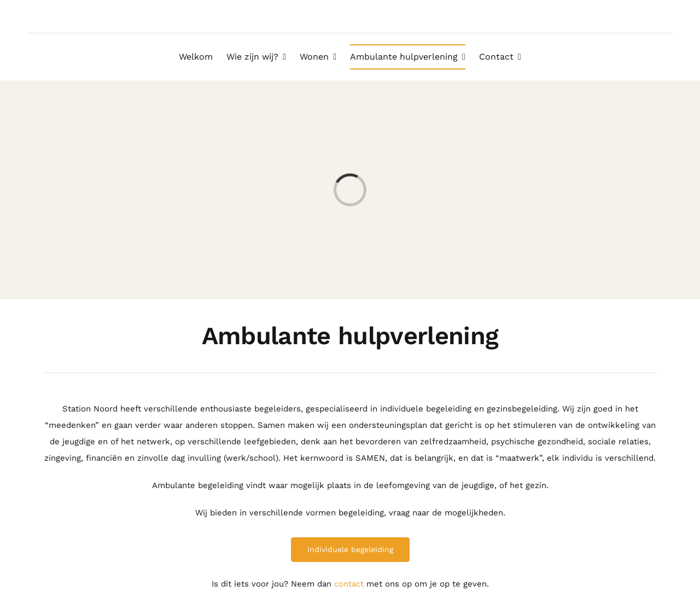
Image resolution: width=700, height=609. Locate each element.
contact (349, 584)
